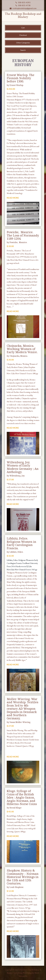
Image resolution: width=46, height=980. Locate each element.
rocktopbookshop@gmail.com (23, 8)
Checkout (23, 35)
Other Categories (23, 43)
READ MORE (13, 198)
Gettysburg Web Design (23, 973)
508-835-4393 (23, 2)
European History (23, 63)
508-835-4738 (23, 5)
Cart (23, 28)
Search (23, 50)
